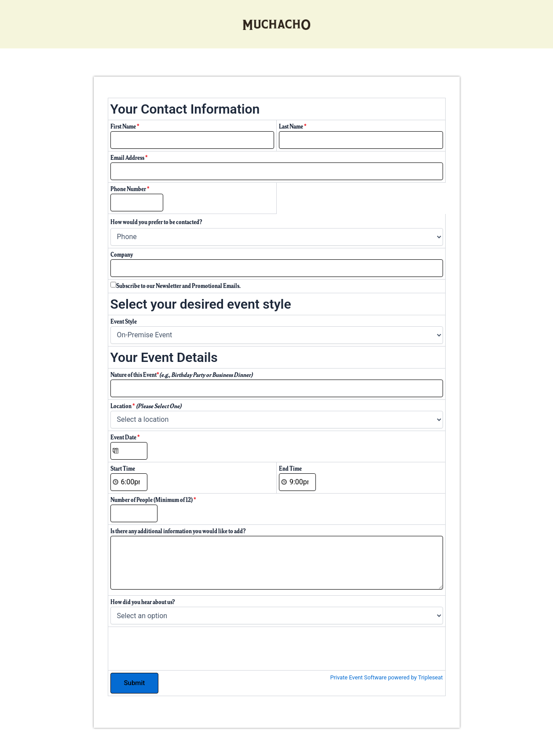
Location (146, 406)
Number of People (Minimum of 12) (153, 500)
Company (122, 255)
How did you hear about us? (143, 602)
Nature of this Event (181, 375)
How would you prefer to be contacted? (156, 222)
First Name (125, 127)
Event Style (124, 322)
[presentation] (177, 646)
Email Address (129, 158)
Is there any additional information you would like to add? (178, 531)
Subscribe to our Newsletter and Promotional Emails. (178, 286)
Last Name (293, 127)
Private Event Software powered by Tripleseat (386, 677)
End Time (290, 469)
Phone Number (130, 189)
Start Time (123, 469)
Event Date (125, 437)
